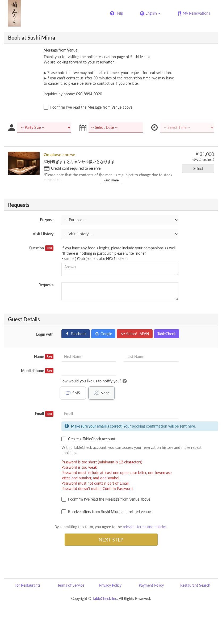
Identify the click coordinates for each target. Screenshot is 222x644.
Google (103, 334)
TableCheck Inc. (105, 599)
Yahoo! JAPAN (135, 334)
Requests (46, 285)
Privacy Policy (110, 585)
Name (44, 357)
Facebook (76, 334)
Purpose (47, 220)
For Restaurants (28, 585)
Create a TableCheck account (88, 439)
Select (200, 169)
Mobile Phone (37, 371)
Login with (45, 334)
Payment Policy (151, 585)
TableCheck (167, 334)
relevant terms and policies (145, 527)
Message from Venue (60, 50)
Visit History (43, 234)
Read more (111, 180)
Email (44, 414)
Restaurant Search (195, 585)
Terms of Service (71, 585)
